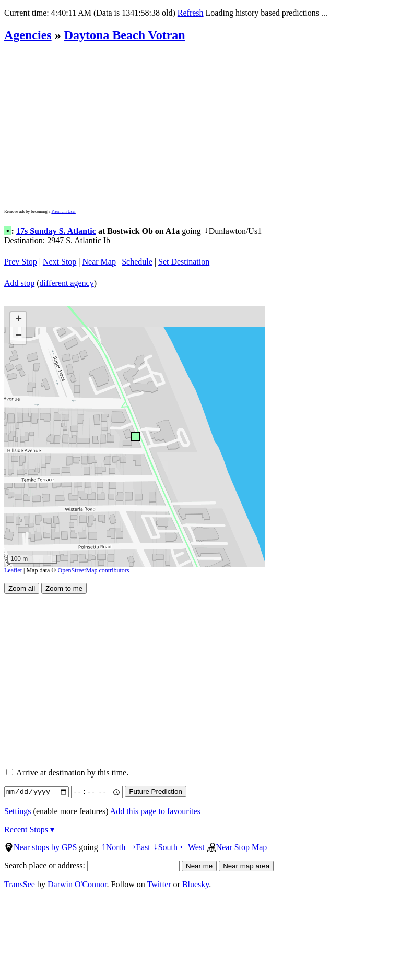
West (192, 847)
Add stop (19, 283)
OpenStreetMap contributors (94, 570)
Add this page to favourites (155, 811)
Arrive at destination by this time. (67, 773)
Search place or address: (92, 865)
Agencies (28, 35)
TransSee (20, 884)
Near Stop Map (237, 847)
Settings (18, 811)
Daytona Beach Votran (125, 35)
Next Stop (60, 262)
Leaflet (13, 570)
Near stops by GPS (40, 847)
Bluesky (196, 884)
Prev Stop (21, 262)
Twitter (159, 884)
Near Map (99, 262)
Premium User (63, 212)
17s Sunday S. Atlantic (56, 231)
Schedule (137, 262)
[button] (135, 436)
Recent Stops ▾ (29, 829)
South (165, 847)
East (139, 847)
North (113, 847)
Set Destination (184, 262)
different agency (67, 283)
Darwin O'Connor (77, 884)
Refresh (191, 13)
